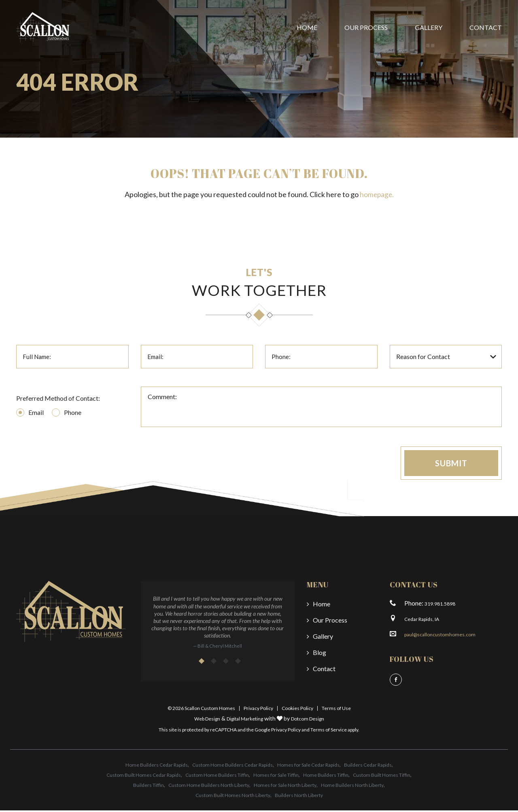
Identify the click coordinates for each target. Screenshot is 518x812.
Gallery (429, 27)
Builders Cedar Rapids (368, 766)
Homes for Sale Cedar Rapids (308, 766)
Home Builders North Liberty (352, 787)
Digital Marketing (245, 720)
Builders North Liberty (299, 797)
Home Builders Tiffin (326, 777)
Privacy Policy (258, 710)
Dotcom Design (308, 720)
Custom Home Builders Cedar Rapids (232, 766)
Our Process (366, 27)
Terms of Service (329, 731)
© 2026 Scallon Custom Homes (201, 710)
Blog (320, 654)
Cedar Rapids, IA (422, 621)
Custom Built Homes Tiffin (382, 777)
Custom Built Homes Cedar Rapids (144, 777)
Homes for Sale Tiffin (276, 777)
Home (307, 27)
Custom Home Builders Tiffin (217, 777)
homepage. (377, 194)
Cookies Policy (297, 710)
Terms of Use (336, 710)
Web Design (207, 720)
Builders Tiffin (149, 787)
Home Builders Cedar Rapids (157, 766)
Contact (486, 27)
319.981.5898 (440, 605)
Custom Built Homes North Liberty (233, 797)
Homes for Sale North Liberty (285, 787)
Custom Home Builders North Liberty (209, 787)
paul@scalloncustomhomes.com (440, 636)
